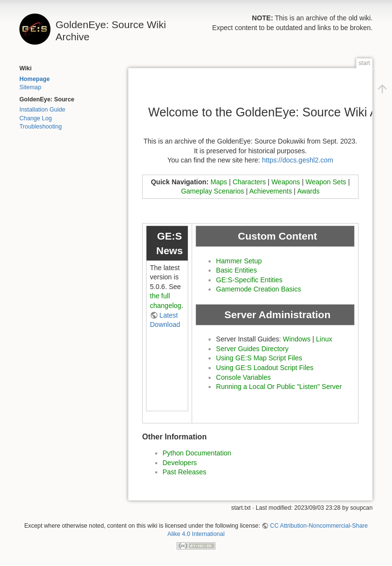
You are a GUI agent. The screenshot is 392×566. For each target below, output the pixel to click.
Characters (249, 182)
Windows (297, 339)
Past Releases (184, 472)
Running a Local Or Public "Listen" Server (279, 387)
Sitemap (30, 87)
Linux (324, 339)
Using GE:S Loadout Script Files (265, 368)
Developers (180, 463)
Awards (308, 191)
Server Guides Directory (252, 349)
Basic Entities (236, 270)
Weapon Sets (326, 182)
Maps (219, 182)
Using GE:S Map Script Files (259, 358)
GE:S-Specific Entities (249, 280)
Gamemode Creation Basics (258, 289)
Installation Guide (42, 110)
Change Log (36, 118)
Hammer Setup (239, 261)
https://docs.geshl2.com (298, 160)
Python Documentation (197, 453)
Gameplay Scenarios (212, 191)
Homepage (35, 79)
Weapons (286, 182)
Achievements (271, 191)
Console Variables (243, 377)
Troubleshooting (41, 127)
